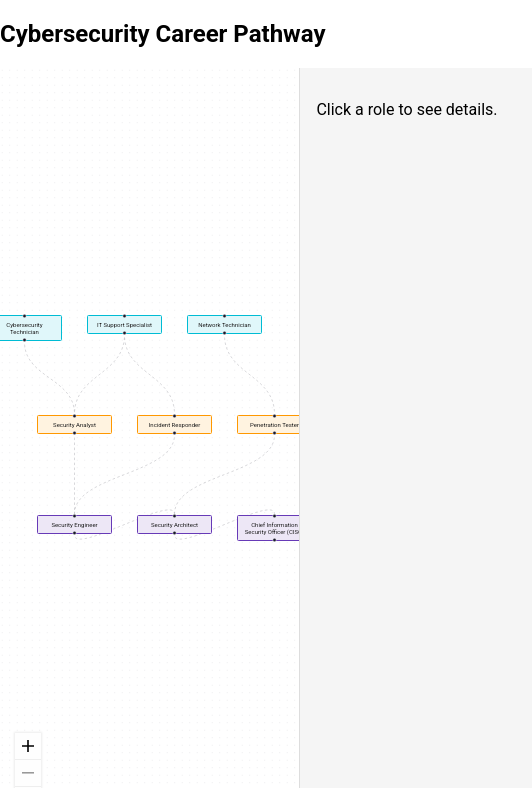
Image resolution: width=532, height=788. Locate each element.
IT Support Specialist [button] (124, 324)
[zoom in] (28, 746)
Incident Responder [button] (175, 424)
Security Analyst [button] (74, 424)
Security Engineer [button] (74, 524)
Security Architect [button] (174, 524)
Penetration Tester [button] (274, 424)
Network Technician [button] (224, 324)
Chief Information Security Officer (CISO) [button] (274, 528)
